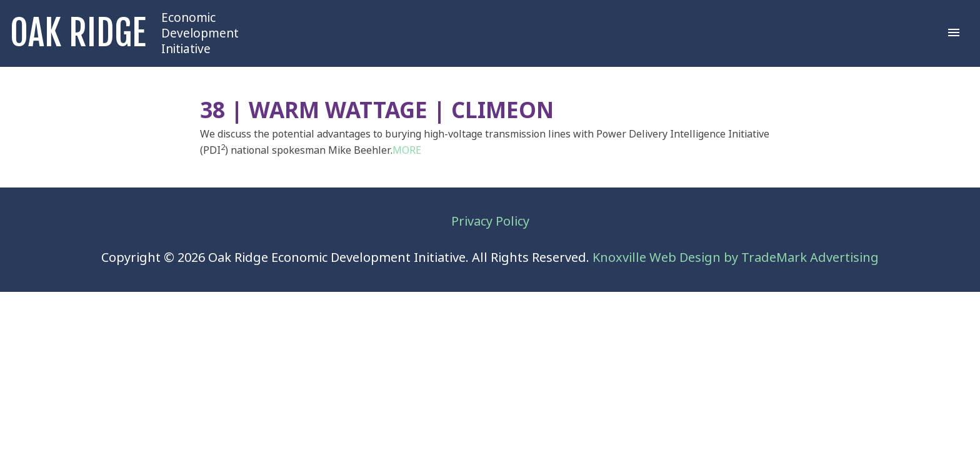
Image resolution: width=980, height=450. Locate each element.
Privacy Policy (490, 222)
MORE (407, 150)
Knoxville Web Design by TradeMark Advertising (736, 258)
